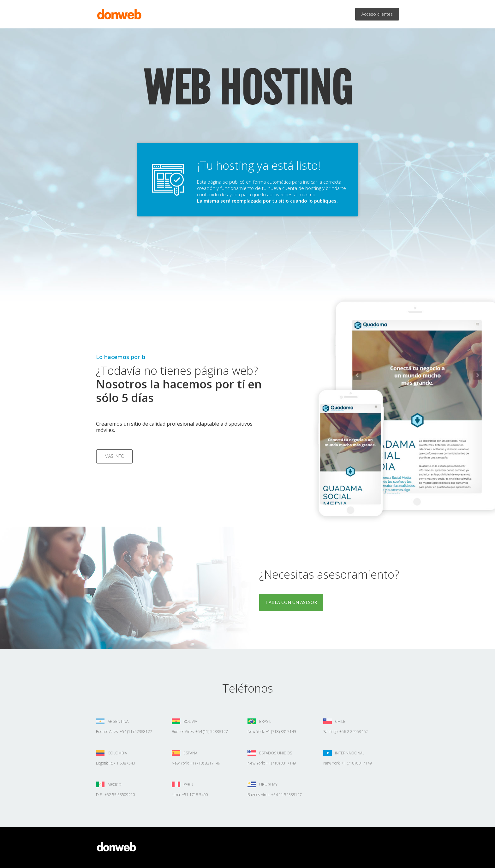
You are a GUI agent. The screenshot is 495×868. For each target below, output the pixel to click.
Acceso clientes (377, 14)
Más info (114, 456)
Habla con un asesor (291, 602)
